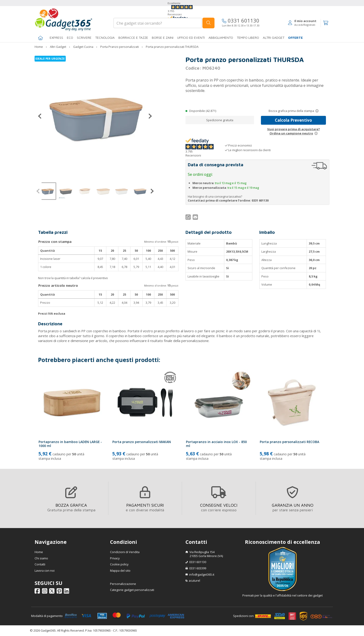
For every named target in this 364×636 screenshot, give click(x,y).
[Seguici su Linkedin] (67, 592)
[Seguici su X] (53, 592)
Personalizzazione (123, 584)
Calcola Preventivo (293, 120)
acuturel (194, 581)
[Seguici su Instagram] (45, 592)
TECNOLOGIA (105, 38)
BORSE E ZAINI (163, 38)
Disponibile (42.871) (203, 111)
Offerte (295, 38)
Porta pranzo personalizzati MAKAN (142, 442)
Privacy (115, 558)
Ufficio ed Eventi (191, 38)
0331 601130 (241, 21)
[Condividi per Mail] (196, 218)
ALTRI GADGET (274, 38)
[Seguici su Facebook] (38, 592)
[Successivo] (148, 116)
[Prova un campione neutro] (316, 133)
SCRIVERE (84, 38)
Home (39, 552)
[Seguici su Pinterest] (60, 592)
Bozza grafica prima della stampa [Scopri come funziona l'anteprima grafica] (291, 111)
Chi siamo (41, 558)
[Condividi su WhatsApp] (189, 218)
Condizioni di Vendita (125, 552)
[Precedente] (42, 116)
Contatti (40, 564)
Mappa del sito (120, 571)
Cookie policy (119, 564)
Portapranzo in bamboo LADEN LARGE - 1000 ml (70, 444)
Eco (70, 38)
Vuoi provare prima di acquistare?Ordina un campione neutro (294, 131)
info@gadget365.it (202, 574)
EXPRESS (56, 38)
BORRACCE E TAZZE (133, 38)
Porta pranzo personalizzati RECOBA (289, 442)
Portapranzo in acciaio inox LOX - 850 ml (216, 444)
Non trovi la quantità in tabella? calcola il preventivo (73, 278)
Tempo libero (248, 38)
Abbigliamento (221, 38)
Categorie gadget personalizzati (132, 590)
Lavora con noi (45, 571)
